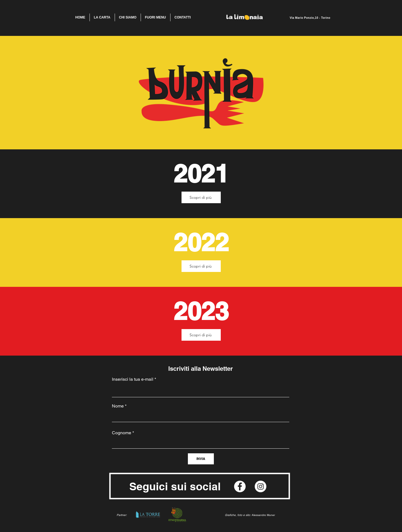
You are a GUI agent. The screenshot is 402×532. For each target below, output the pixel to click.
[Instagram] (261, 486)
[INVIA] (201, 459)
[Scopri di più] (201, 197)
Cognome (122, 433)
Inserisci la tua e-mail (133, 379)
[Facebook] (240, 486)
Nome (118, 406)
